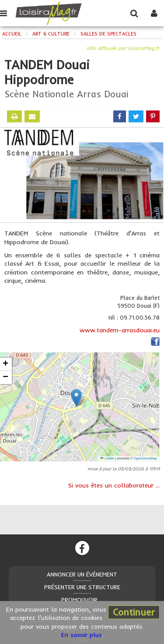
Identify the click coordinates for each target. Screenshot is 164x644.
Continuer (134, 612)
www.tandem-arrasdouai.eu (120, 330)
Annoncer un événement (82, 574)
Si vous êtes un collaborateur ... (114, 485)
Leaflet (107, 458)
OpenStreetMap (145, 458)
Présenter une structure (82, 587)
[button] (76, 398)
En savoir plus (82, 635)
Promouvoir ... (82, 600)
